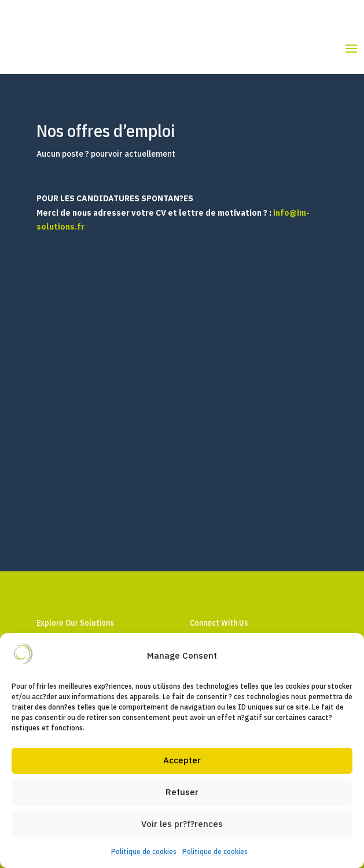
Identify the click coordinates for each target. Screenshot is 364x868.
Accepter (182, 760)
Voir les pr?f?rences (182, 824)
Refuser (182, 792)
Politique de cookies (144, 852)
